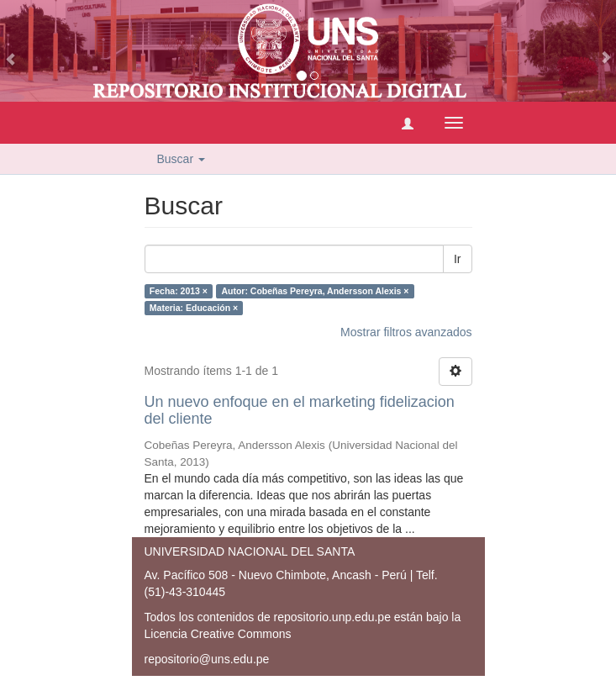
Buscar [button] (181, 159)
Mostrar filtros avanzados (406, 332)
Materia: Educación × (194, 308)
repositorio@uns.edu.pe (207, 659)
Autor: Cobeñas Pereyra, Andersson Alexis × (315, 291)
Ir (458, 259)
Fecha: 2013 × (179, 291)
